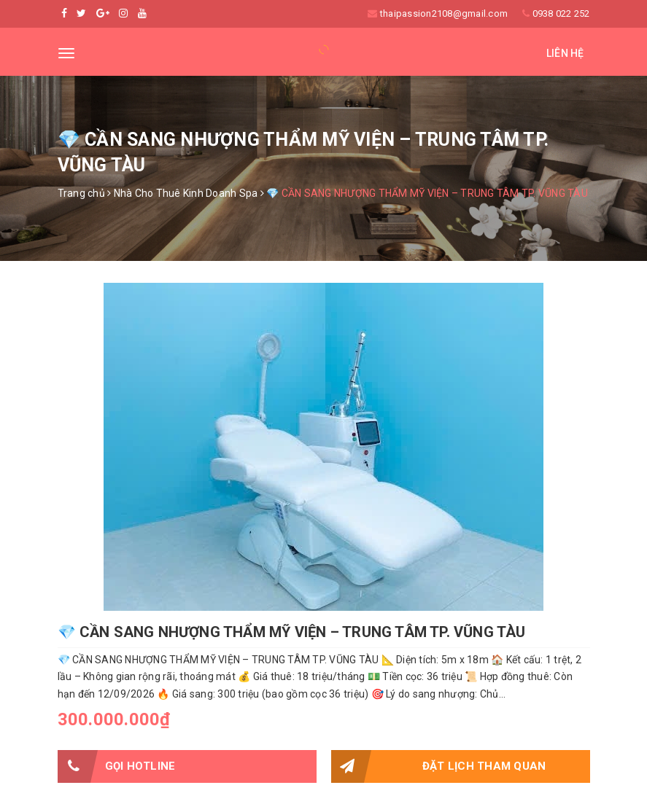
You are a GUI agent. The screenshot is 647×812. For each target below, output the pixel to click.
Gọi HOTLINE (117, 766)
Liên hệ (565, 53)
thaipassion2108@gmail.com (444, 13)
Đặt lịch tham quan (439, 766)
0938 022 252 (561, 13)
